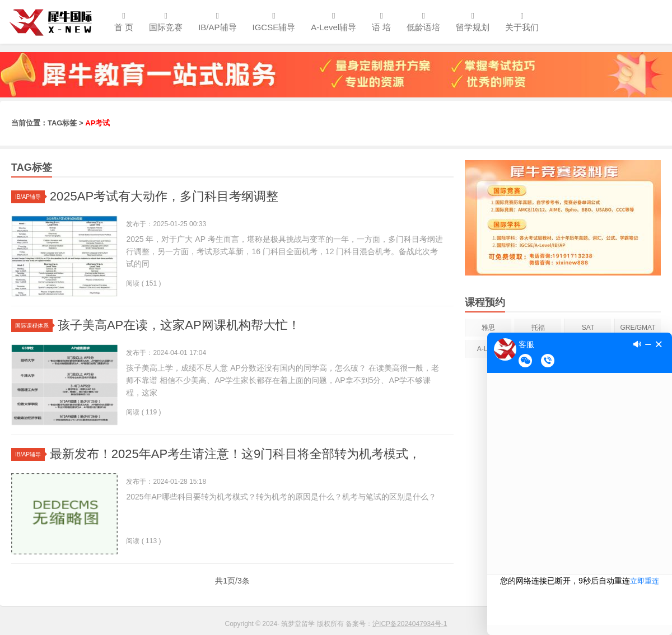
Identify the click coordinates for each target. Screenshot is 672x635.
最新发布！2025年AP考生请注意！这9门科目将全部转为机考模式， (235, 454)
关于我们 (522, 22)
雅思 (488, 328)
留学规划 (473, 22)
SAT (588, 328)
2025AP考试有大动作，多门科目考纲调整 (164, 196)
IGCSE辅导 (274, 22)
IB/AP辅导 (217, 22)
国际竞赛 (166, 22)
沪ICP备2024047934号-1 (410, 624)
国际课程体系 (34, 326)
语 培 (381, 22)
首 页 (124, 22)
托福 (538, 328)
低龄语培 (423, 22)
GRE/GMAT (638, 328)
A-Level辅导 (333, 22)
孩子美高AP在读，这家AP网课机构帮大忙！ (179, 325)
